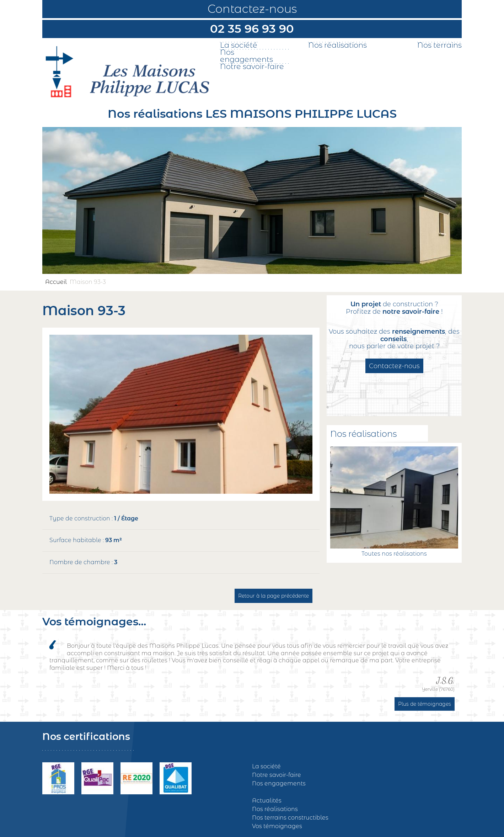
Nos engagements (246, 56)
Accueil (56, 282)
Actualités (267, 801)
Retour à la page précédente (274, 596)
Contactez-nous (252, 9)
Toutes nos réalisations (394, 554)
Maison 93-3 (88, 282)
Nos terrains (439, 45)
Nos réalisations (337, 45)
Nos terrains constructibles (290, 818)
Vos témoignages (277, 826)
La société (239, 45)
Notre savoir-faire (252, 67)
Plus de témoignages (425, 704)
